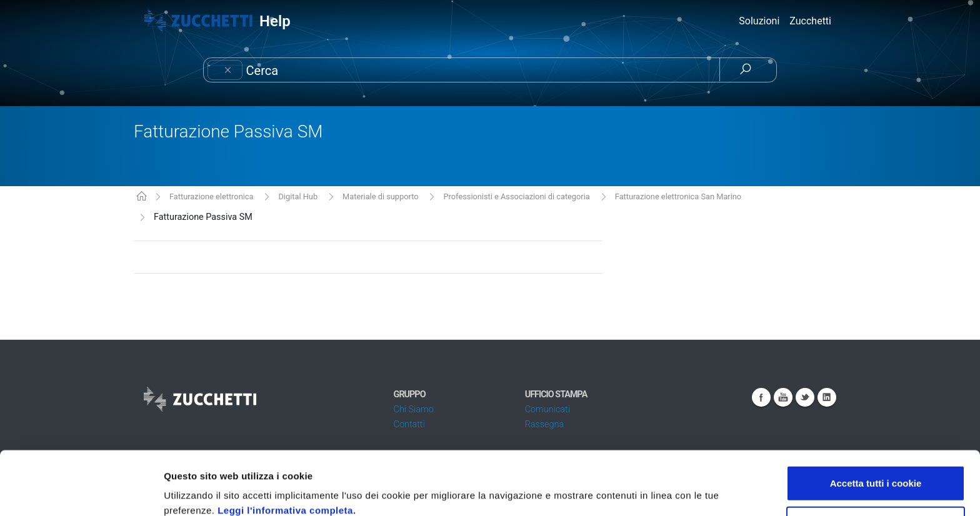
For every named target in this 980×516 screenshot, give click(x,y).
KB (142, 197)
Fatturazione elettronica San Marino (678, 196)
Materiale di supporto (380, 196)
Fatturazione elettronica (212, 196)
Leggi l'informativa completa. (287, 451)
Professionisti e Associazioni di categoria (517, 196)
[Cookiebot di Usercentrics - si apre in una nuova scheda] (81, 492)
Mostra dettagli (664, 491)
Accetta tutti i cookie (876, 423)
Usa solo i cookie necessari (876, 464)
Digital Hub (298, 196)
